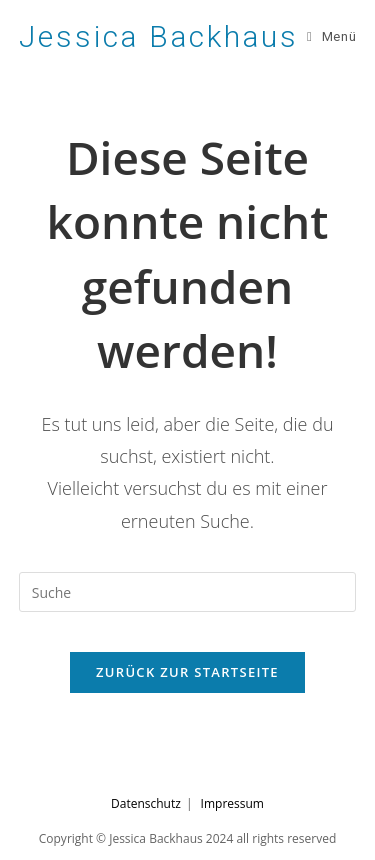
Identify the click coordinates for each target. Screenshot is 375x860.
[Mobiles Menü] (331, 36)
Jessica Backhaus (159, 36)
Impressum (232, 803)
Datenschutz (146, 803)
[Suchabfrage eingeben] (188, 592)
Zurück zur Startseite (187, 672)
